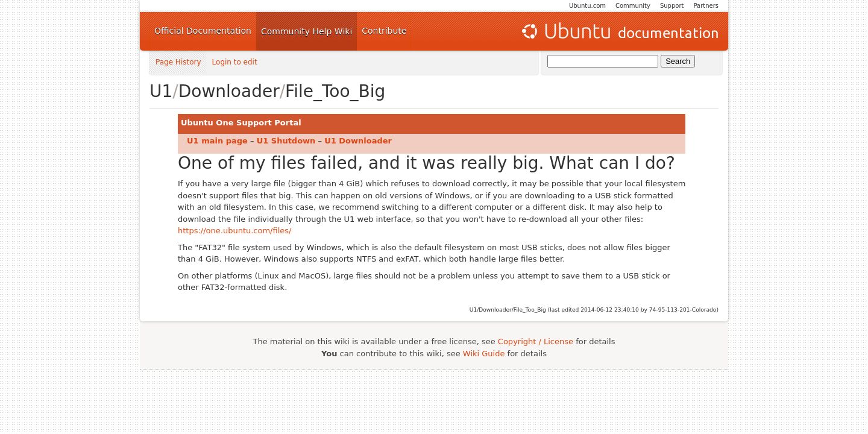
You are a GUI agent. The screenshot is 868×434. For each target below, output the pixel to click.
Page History (178, 62)
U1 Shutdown (286, 141)
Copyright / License (536, 341)
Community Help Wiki (307, 31)
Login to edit (235, 62)
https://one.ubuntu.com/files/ (234, 231)
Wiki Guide (484, 354)
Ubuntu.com (587, 6)
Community (633, 6)
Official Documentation (203, 31)
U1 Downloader (358, 141)
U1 (161, 91)
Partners (706, 6)
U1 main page (217, 141)
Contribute (384, 31)
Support (672, 6)
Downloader (229, 91)
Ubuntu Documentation (619, 31)
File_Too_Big (335, 91)
